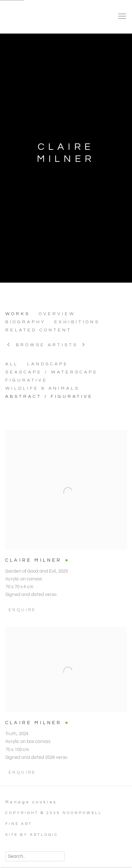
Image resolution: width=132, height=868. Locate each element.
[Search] (35, 856)
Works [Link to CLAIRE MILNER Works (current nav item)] (18, 314)
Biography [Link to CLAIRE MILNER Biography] (25, 322)
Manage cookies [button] (31, 802)
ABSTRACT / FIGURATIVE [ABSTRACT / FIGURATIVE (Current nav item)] (49, 397)
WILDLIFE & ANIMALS (42, 388)
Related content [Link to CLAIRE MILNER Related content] (38, 330)
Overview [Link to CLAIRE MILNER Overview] (57, 314)
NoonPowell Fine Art (55, 17)
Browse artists (47, 345)
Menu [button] (121, 17)
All (12, 364)
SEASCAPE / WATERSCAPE (52, 372)
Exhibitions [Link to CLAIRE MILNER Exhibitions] (77, 322)
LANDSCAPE (48, 364)
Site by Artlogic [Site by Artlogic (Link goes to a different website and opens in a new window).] (32, 835)
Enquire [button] (22, 781)
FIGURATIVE (26, 380)
